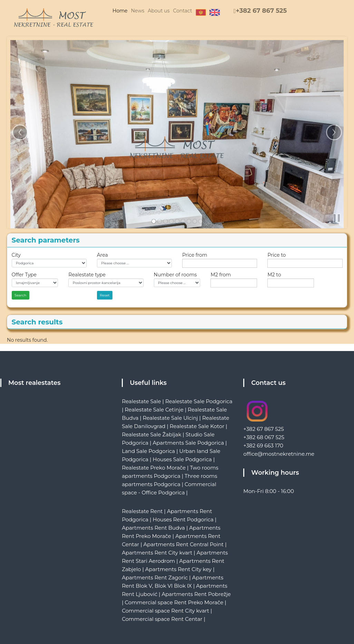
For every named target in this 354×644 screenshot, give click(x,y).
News (137, 11)
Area (102, 255)
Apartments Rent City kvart (157, 553)
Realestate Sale (141, 401)
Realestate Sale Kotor (197, 426)
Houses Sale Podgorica (182, 459)
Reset (105, 295)
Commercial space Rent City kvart (165, 611)
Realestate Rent (142, 511)
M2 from (221, 275)
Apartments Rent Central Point (184, 544)
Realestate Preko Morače (154, 468)
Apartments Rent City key (178, 569)
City (16, 255)
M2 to (274, 275)
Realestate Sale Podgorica (199, 401)
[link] (154, 221)
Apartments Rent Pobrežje (196, 594)
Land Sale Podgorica (148, 451)
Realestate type (87, 275)
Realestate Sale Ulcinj (170, 418)
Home (120, 11)
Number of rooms (175, 275)
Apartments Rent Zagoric (155, 577)
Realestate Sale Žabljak (151, 434)
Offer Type (24, 275)
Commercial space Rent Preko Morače (174, 602)
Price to (277, 255)
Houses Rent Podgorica (183, 519)
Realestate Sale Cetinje (154, 410)
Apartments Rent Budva (153, 528)
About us (159, 11)
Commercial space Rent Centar (162, 619)
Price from (195, 255)
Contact (183, 11)
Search (20, 295)
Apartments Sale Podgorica (188, 443)
